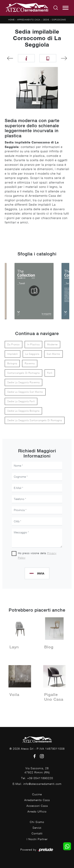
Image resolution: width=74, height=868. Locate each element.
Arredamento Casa (29, 20)
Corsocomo (59, 20)
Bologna (12, 363)
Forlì (50, 373)
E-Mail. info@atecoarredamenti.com (37, 784)
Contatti (37, 833)
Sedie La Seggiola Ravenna (23, 382)
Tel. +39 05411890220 (37, 778)
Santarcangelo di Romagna (23, 373)
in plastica (33, 344)
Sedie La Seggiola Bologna (23, 411)
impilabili (13, 354)
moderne (52, 344)
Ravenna (30, 363)
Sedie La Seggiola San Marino (25, 392)
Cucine (37, 794)
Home (11, 20)
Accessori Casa (37, 806)
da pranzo (14, 344)
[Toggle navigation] (66, 8)
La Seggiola (32, 354)
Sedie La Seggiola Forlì (21, 401)
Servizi (37, 828)
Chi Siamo (37, 822)
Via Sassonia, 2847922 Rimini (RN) (37, 770)
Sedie (46, 20)
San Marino (53, 354)
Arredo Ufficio (37, 811)
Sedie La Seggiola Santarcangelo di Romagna (35, 420)
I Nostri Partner (37, 839)
